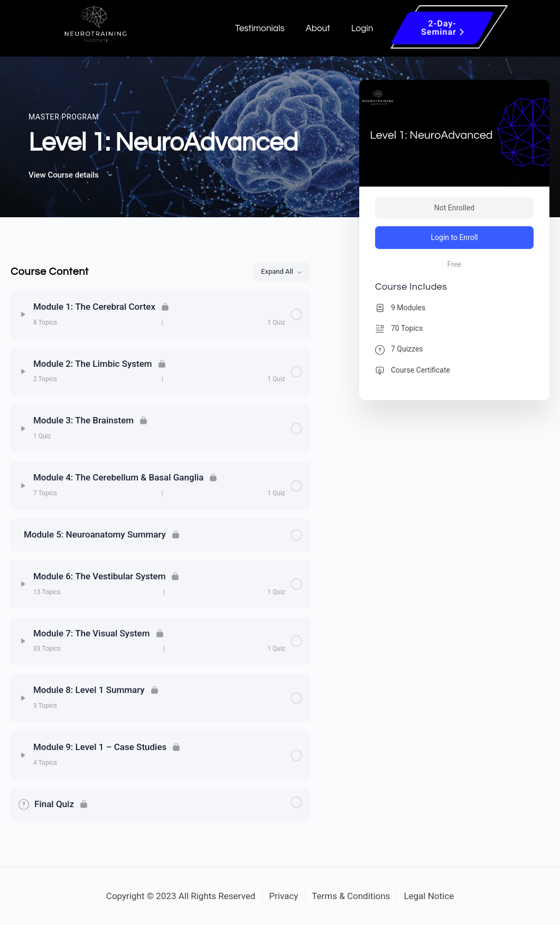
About (318, 29)
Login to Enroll (455, 237)
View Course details (71, 175)
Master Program (64, 117)
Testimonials (260, 29)
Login (362, 29)
